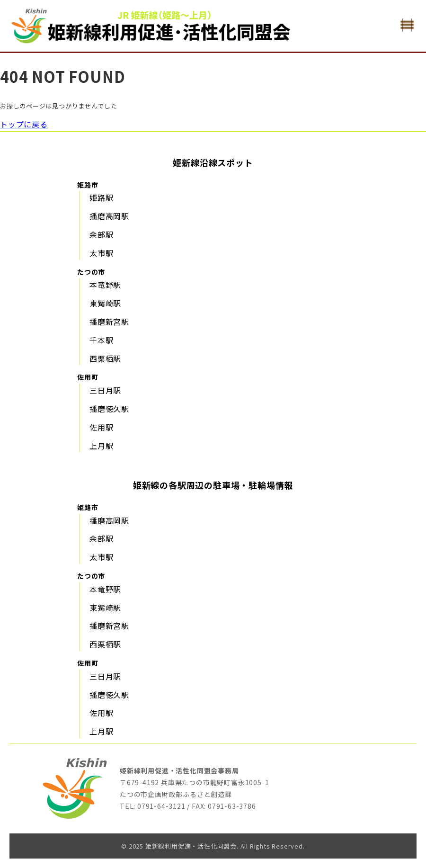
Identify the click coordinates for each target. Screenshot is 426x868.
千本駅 (101, 340)
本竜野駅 (105, 285)
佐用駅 (101, 427)
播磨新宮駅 (109, 322)
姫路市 (88, 185)
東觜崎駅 (105, 303)
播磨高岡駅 (109, 216)
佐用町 (88, 377)
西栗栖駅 (105, 358)
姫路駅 (101, 197)
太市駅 (101, 253)
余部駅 (101, 234)
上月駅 (101, 446)
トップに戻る (24, 124)
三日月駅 (105, 390)
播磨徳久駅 (109, 409)
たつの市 (91, 272)
